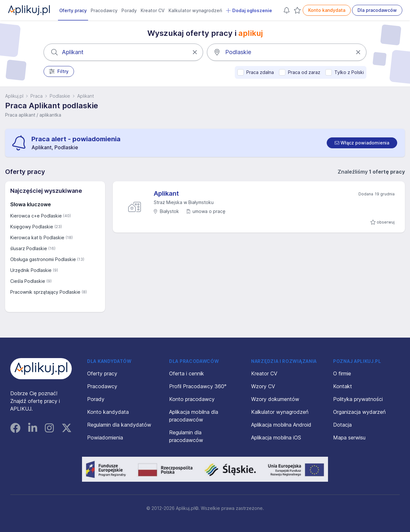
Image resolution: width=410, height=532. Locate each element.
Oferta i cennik (187, 373)
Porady (129, 10)
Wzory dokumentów (275, 399)
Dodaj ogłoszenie (249, 11)
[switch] (362, 143)
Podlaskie (60, 96)
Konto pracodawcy (192, 399)
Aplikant (86, 96)
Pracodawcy (104, 10)
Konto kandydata (327, 10)
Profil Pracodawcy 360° (198, 386)
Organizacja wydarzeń (359, 412)
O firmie (342, 373)
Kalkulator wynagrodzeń (195, 10)
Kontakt (343, 386)
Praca (37, 96)
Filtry (59, 71)
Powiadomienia (105, 438)
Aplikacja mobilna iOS (276, 438)
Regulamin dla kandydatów (119, 425)
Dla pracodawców (377, 10)
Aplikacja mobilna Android (281, 425)
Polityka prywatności (358, 399)
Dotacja (342, 425)
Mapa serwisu (349, 438)
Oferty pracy (73, 10)
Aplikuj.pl (14, 96)
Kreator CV (153, 10)
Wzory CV (263, 386)
